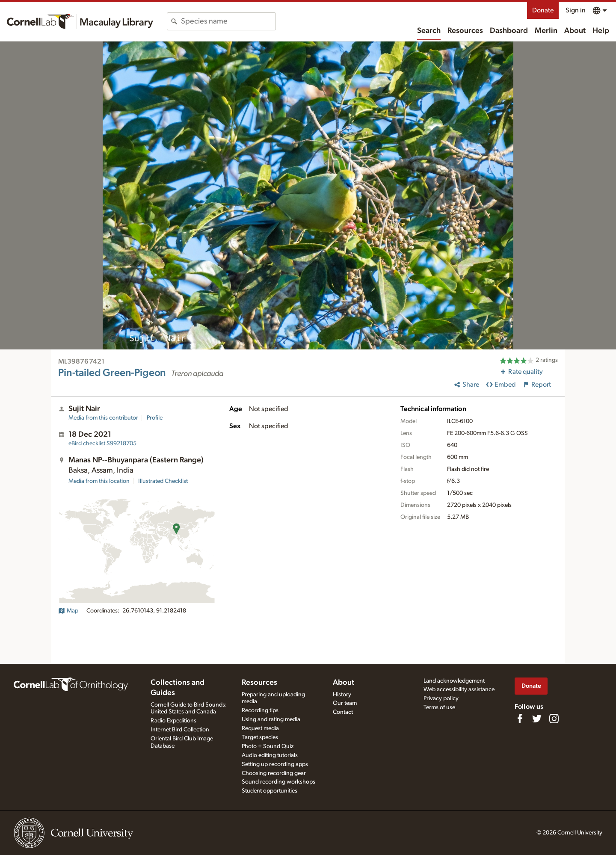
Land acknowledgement (454, 681)
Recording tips (260, 710)
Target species (260, 737)
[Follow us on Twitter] (537, 719)
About (575, 31)
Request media (260, 728)
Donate (543, 10)
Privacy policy (441, 698)
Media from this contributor (103, 418)
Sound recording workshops (278, 782)
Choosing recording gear (274, 773)
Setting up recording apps (275, 764)
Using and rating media (271, 719)
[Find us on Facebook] (520, 719)
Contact (343, 712)
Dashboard (509, 31)
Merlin (546, 31)
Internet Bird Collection (180, 730)
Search (429, 31)
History (342, 695)
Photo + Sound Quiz (268, 746)
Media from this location (99, 481)
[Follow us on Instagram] (554, 719)
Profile (155, 418)
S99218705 (102, 444)
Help (601, 31)
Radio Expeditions (173, 721)
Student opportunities (269, 791)
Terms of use (439, 707)
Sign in (576, 10)
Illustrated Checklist (163, 481)
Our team (345, 703)
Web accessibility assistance (459, 689)
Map (68, 611)
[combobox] (228, 21)
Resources (465, 31)
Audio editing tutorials (270, 755)
